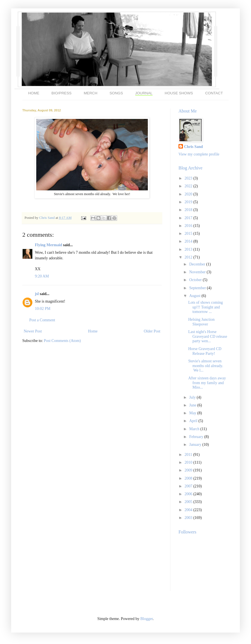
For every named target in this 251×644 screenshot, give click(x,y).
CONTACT (214, 93)
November (198, 272)
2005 (189, 502)
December (198, 264)
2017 (189, 218)
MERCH (90, 93)
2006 (189, 494)
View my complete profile (199, 154)
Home (93, 331)
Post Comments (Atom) (62, 341)
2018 (189, 210)
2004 (189, 510)
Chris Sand (47, 218)
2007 (189, 486)
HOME (34, 93)
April (194, 421)
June (193, 405)
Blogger (146, 619)
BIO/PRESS (62, 93)
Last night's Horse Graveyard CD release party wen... (208, 337)
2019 (189, 202)
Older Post (152, 331)
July (193, 397)
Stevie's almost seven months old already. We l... (206, 366)
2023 (189, 178)
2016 (189, 226)
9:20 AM (42, 276)
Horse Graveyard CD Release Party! (205, 351)
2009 (189, 470)
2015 (189, 234)
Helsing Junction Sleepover (201, 322)
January (196, 445)
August (195, 296)
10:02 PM (43, 309)
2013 (189, 249)
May (193, 413)
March (195, 429)
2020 (189, 194)
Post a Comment (42, 320)
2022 (189, 186)
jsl (37, 294)
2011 (189, 455)
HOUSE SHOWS (179, 93)
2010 (189, 462)
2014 (189, 241)
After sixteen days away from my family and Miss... (207, 383)
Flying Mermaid (49, 245)
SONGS (116, 93)
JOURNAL (144, 93)
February (197, 437)
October (196, 280)
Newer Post (33, 331)
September (198, 288)
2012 (189, 257)
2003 (189, 518)
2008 (189, 478)
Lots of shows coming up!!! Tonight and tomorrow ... (206, 307)
